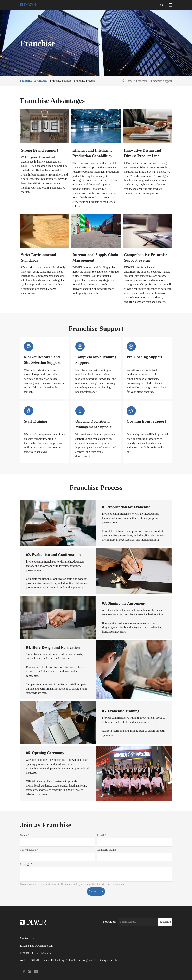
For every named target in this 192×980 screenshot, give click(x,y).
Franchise (142, 81)
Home (129, 81)
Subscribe (165, 922)
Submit (96, 891)
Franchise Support (161, 81)
